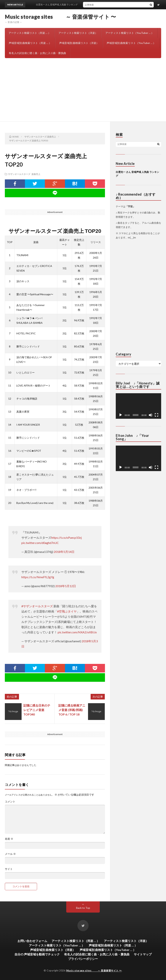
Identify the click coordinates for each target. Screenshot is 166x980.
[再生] (121, 415)
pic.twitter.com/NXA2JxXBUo (77, 632)
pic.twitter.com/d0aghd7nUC (40, 543)
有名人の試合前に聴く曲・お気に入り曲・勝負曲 (37, 53)
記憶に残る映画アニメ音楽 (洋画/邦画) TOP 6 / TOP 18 (72, 710)
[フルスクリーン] (157, 415)
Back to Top (83, 908)
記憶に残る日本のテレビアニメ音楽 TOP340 (37, 710)
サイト (9, 869)
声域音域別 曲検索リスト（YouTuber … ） (131, 43)
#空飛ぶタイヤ (67, 611)
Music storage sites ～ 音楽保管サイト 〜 (60, 17)
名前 (9, 839)
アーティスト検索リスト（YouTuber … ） (130, 33)
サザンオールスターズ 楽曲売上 (24, 174)
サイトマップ (143, 954)
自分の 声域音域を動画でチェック (37, 954)
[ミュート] (151, 415)
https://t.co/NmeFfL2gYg (38, 577)
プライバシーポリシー (83, 959)
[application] (138, 406)
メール (10, 854)
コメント (10, 802)
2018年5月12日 (66, 586)
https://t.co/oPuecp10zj (66, 538)
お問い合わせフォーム (32, 941)
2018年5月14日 (64, 552)
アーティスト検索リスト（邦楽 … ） (30, 33)
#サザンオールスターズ (37, 606)
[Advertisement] (83, 94)
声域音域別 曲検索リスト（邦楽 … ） (30, 43)
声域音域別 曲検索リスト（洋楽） (79, 43)
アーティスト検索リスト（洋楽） (78, 33)
